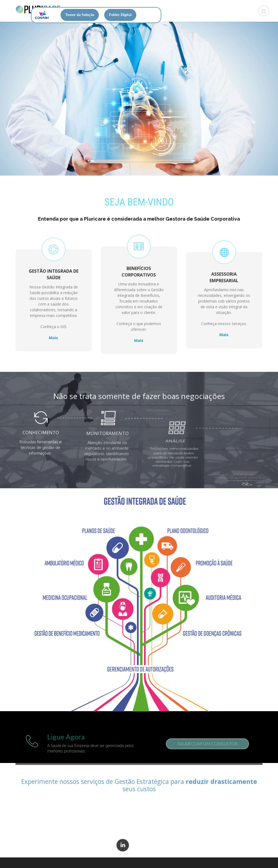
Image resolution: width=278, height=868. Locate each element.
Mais (53, 334)
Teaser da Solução (80, 15)
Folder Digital (120, 15)
